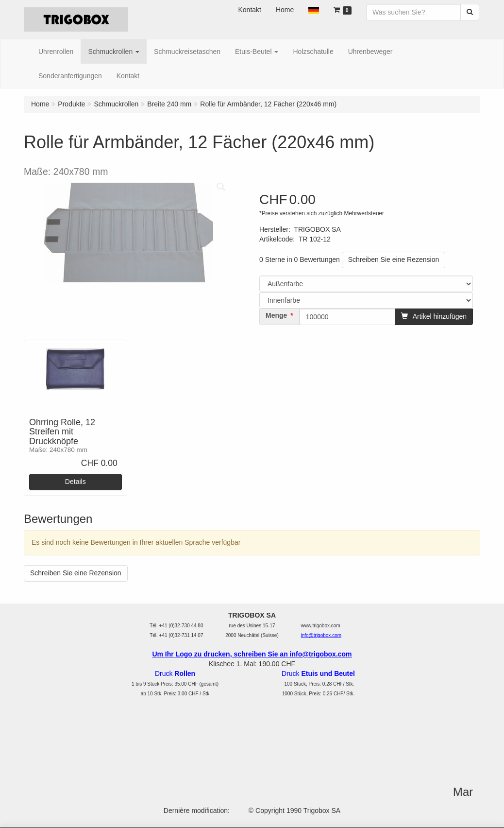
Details (76, 482)
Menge (276, 315)
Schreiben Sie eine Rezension (394, 259)
